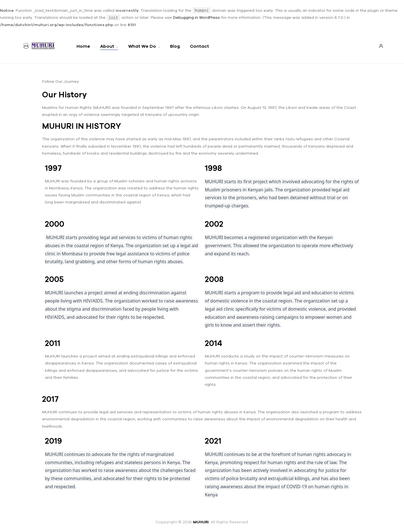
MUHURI (201, 522)
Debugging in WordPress (197, 17)
